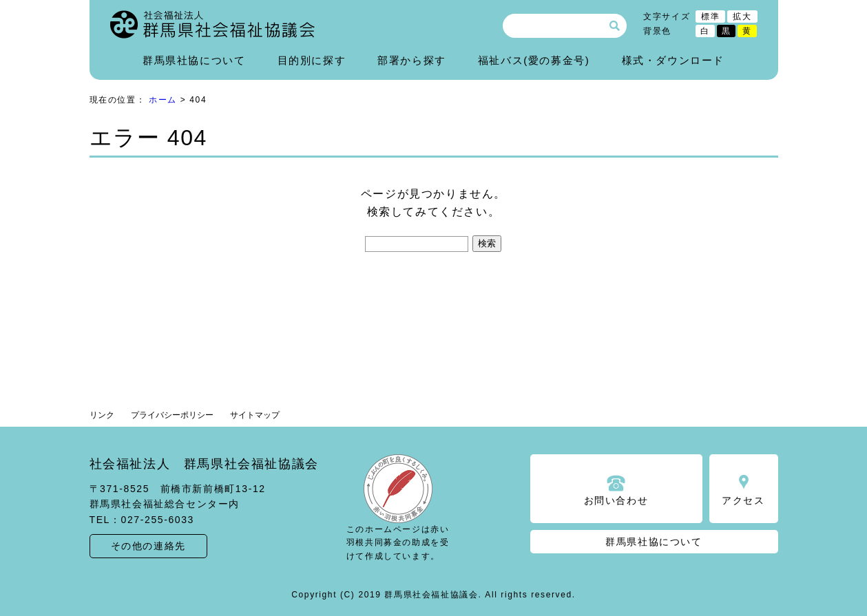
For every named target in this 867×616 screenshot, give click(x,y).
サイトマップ (255, 415)
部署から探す (412, 60)
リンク (102, 415)
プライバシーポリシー (172, 415)
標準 (710, 17)
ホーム (163, 100)
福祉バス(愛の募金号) (534, 60)
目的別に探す (312, 60)
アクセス (743, 500)
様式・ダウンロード (673, 60)
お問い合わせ (616, 500)
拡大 (742, 17)
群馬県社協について (194, 60)
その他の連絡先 (148, 546)
